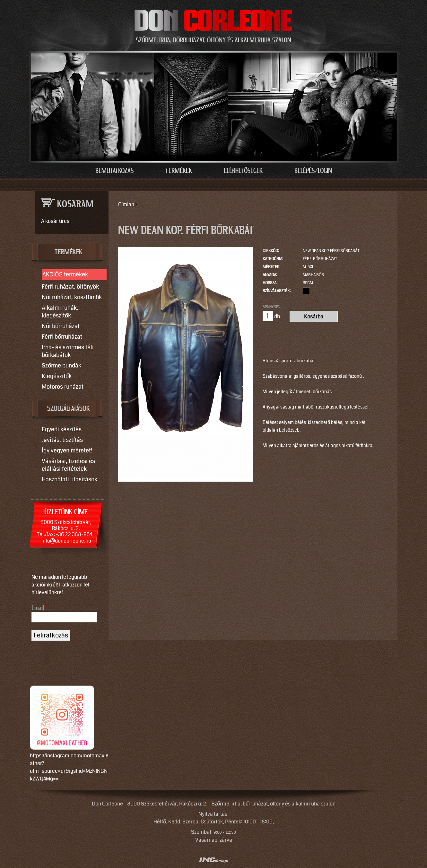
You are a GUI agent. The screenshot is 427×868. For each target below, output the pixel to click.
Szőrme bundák (61, 366)
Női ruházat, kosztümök (72, 297)
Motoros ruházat (63, 387)
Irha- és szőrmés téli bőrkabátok (68, 351)
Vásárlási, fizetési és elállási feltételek (68, 465)
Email (40, 608)
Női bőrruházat (61, 326)
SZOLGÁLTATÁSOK (69, 409)
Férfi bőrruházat (320, 259)
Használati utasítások (70, 479)
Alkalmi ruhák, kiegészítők (60, 312)
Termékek (179, 171)
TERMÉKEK (69, 252)
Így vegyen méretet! (67, 451)
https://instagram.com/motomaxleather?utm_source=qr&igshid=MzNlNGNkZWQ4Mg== (69, 767)
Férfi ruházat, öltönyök (70, 287)
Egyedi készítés (62, 429)
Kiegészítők (57, 376)
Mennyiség (271, 307)
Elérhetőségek (243, 171)
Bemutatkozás (114, 171)
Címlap (126, 204)
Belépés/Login (313, 171)
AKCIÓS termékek (65, 274)
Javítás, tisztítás (62, 440)
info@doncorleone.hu (66, 541)
